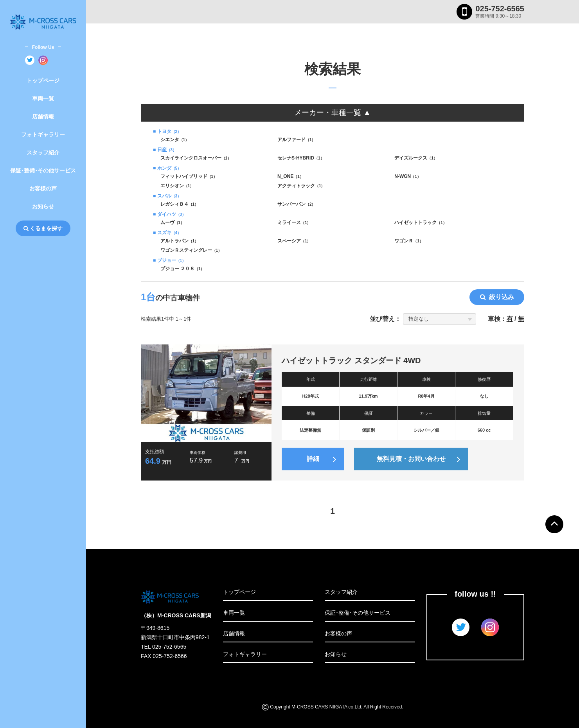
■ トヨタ (167, 131)
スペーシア (294, 241)
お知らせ (43, 206)
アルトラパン (180, 241)
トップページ (43, 81)
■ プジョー (169, 260)
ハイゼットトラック (421, 222)
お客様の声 (43, 188)
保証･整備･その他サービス (43, 170)
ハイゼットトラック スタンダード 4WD (351, 360)
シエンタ (175, 140)
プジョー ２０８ (183, 269)
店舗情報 (43, 117)
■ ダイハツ (169, 214)
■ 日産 (165, 150)
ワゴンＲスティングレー (191, 250)
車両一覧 (43, 99)
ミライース (294, 222)
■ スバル (167, 196)
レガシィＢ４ (180, 204)
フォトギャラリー (43, 134)
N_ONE (290, 176)
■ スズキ (167, 233)
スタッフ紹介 (43, 152)
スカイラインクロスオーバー (196, 158)
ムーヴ (173, 222)
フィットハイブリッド (189, 176)
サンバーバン (297, 204)
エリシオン (177, 186)
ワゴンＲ (409, 241)
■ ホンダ (167, 168)
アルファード (297, 140)
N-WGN (408, 176)
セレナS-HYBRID (301, 158)
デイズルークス (416, 158)
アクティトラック (301, 186)
